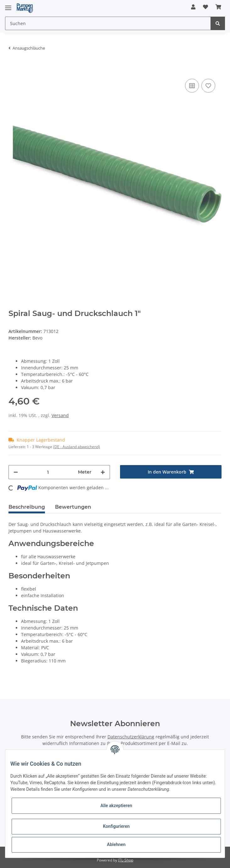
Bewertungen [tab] (73, 507)
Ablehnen (116, 844)
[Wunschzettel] (205, 7)
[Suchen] (108, 23)
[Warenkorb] (218, 7)
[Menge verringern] (16, 472)
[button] (193, 7)
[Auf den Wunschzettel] (208, 86)
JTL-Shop (126, 860)
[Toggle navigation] (8, 5)
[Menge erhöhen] (103, 472)
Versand (60, 415)
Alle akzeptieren (116, 806)
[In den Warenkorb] (14, 68)
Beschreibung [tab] (27, 507)
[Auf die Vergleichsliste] (192, 86)
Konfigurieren (116, 826)
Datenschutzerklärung (131, 737)
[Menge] (48, 472)
